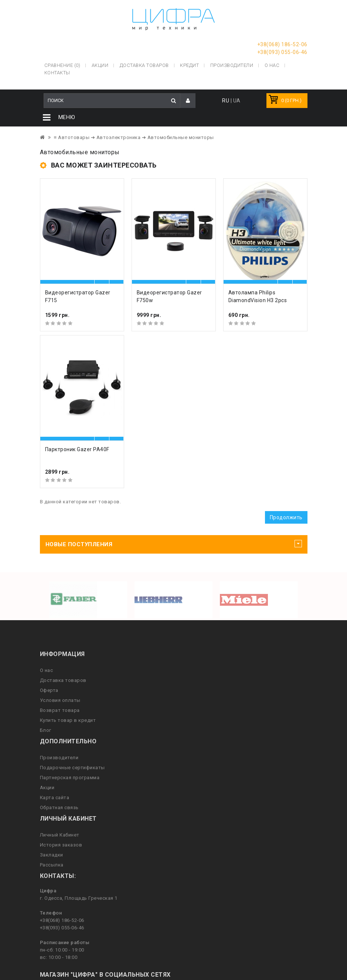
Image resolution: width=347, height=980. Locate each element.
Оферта (49, 691)
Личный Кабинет (60, 836)
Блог (46, 731)
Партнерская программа (70, 779)
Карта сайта (55, 799)
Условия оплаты (60, 701)
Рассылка (52, 866)
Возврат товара (60, 711)
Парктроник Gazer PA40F (77, 450)
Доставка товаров (63, 681)
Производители (232, 65)
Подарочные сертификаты (72, 769)
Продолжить (286, 518)
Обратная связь (59, 809)
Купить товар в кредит (68, 721)
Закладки (52, 856)
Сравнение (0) (62, 65)
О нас (47, 671)
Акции (47, 789)
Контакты (57, 72)
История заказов (61, 846)
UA (237, 102)
